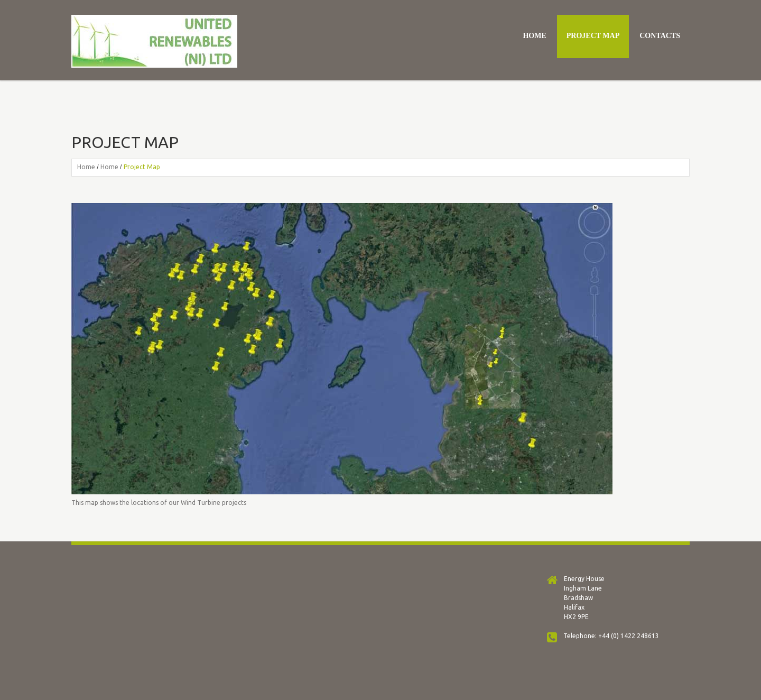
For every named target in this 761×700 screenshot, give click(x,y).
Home (534, 36)
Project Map (593, 36)
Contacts (660, 36)
